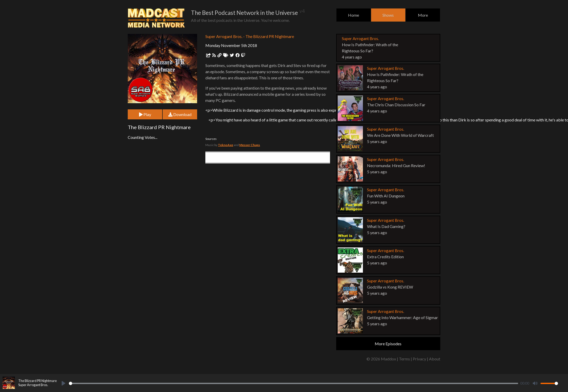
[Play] (63, 383)
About (435, 359)
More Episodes (388, 344)
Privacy (419, 359)
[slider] (294, 383)
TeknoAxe (226, 145)
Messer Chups (250, 145)
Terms (404, 359)
